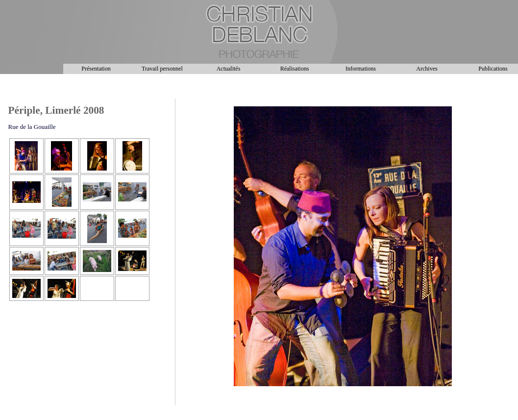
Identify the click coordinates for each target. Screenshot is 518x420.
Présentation (96, 69)
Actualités (229, 69)
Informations (361, 69)
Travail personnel (162, 69)
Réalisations (295, 69)
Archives (427, 69)
